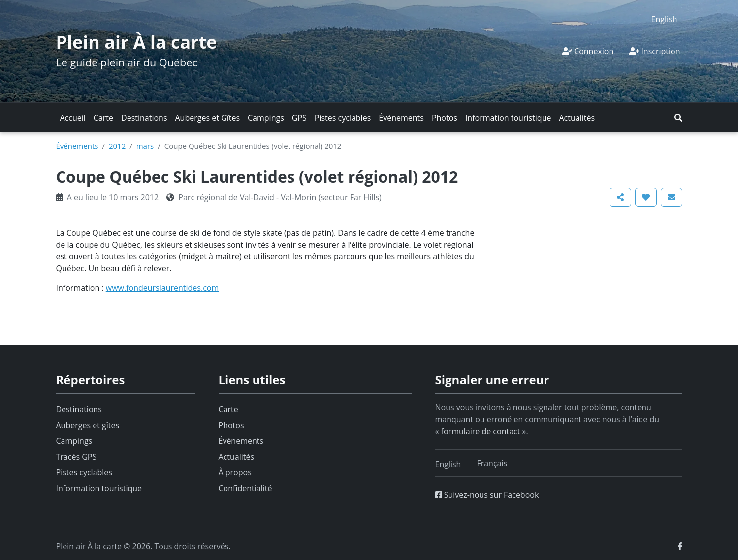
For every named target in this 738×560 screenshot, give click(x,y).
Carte (103, 118)
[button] (678, 118)
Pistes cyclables (343, 118)
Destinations (144, 118)
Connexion (588, 51)
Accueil (73, 118)
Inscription (655, 51)
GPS (299, 118)
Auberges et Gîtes (208, 118)
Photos (445, 118)
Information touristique (508, 118)
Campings (266, 118)
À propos (235, 472)
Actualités (577, 118)
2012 (117, 146)
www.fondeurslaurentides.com (162, 288)
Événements (401, 118)
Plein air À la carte (137, 42)
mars (145, 146)
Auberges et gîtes (88, 425)
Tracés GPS (77, 457)
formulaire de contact (481, 431)
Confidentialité (245, 488)
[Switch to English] (664, 19)
